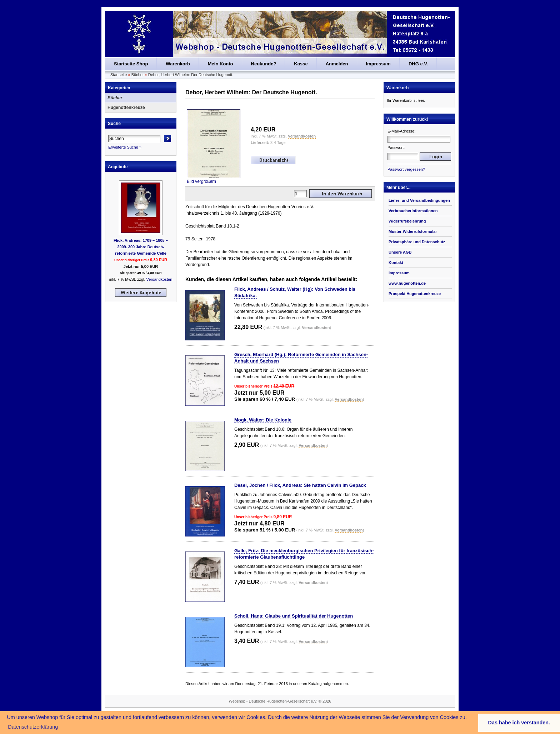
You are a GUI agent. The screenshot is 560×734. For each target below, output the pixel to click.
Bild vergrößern (214, 179)
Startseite (119, 75)
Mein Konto (221, 64)
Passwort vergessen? (406, 169)
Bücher (138, 75)
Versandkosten (159, 279)
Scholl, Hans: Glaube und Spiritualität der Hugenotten (294, 616)
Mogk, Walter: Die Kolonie (263, 420)
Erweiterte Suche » (125, 147)
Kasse (301, 64)
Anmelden (337, 64)
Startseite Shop (131, 64)
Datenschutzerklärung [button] (33, 727)
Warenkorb (178, 64)
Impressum (378, 64)
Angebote (118, 167)
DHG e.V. (418, 64)
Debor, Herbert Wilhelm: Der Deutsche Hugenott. (191, 75)
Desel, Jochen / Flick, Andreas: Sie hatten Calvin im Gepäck (300, 485)
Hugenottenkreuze (126, 108)
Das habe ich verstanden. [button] (519, 723)
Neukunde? (264, 64)
